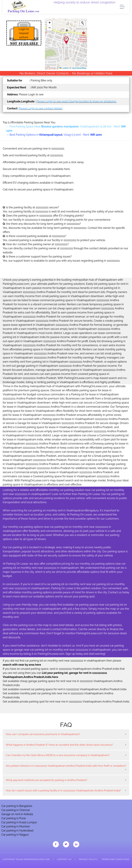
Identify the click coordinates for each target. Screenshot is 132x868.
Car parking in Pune (14, 818)
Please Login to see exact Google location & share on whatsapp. (76, 101)
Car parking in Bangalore (17, 806)
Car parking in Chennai (15, 810)
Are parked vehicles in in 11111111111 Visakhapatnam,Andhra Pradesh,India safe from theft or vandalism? (66, 766)
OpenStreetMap (79, 68)
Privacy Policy (88, 859)
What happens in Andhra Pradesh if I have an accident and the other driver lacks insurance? (59, 745)
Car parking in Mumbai (15, 826)
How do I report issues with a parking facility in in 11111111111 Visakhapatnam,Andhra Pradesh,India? (63, 791)
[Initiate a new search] (82, 23)
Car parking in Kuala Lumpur (19, 822)
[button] (66, 40)
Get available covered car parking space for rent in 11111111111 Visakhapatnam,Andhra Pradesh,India (65, 689)
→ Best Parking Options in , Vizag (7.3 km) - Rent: (54, 135)
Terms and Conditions (115, 859)
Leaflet (64, 68)
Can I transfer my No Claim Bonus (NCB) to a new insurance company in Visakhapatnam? (58, 755)
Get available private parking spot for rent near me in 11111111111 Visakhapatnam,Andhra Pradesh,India (66, 702)
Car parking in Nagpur (15, 835)
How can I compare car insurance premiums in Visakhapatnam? (43, 734)
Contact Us (64, 859)
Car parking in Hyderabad (17, 831)
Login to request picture (24, 33)
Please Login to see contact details (41, 108)
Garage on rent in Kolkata (17, 814)
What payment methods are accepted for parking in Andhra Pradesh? (47, 780)
